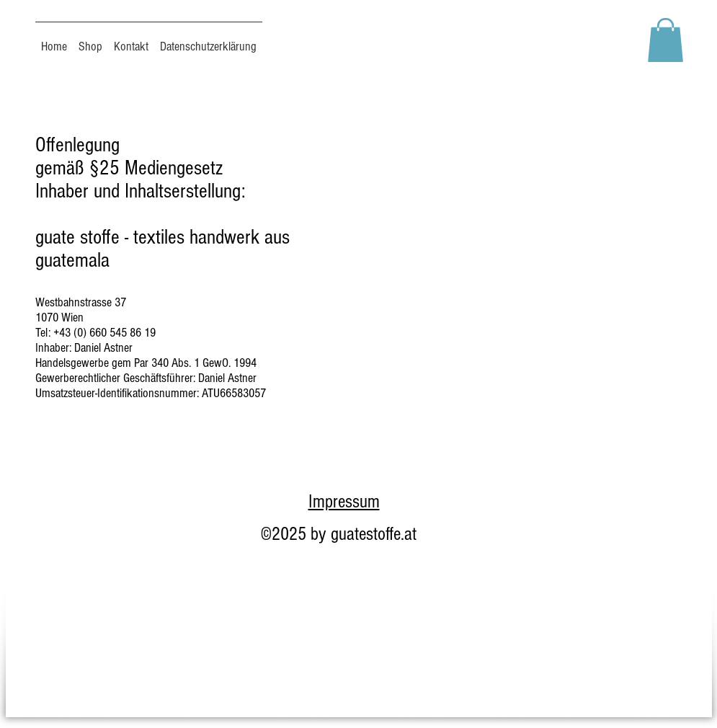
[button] (665, 40)
